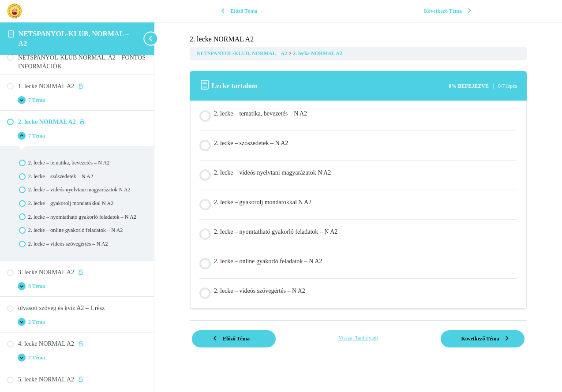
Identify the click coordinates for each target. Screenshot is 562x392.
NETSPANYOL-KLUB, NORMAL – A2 (243, 53)
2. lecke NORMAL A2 (318, 53)
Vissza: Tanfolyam (358, 338)
